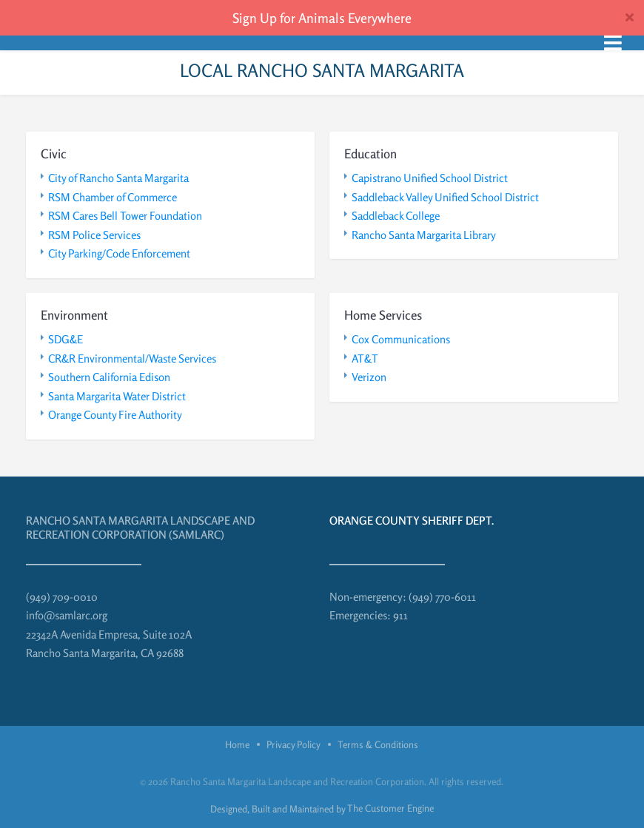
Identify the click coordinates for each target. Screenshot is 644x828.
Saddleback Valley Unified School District (445, 197)
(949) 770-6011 (442, 597)
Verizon (369, 377)
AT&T (365, 359)
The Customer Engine (390, 808)
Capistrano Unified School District (430, 178)
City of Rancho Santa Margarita (118, 178)
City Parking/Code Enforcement (119, 253)
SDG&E (66, 339)
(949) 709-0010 (62, 597)
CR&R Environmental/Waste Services (132, 359)
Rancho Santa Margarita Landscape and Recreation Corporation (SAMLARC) (140, 528)
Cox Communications (401, 339)
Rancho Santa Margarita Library (424, 235)
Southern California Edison (109, 377)
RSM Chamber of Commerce (113, 197)
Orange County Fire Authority (115, 415)
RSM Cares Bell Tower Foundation (125, 216)
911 (400, 615)
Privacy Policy (294, 744)
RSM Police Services (94, 235)
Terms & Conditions (378, 744)
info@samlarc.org (67, 615)
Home (237, 744)
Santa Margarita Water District (117, 396)
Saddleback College (396, 216)
